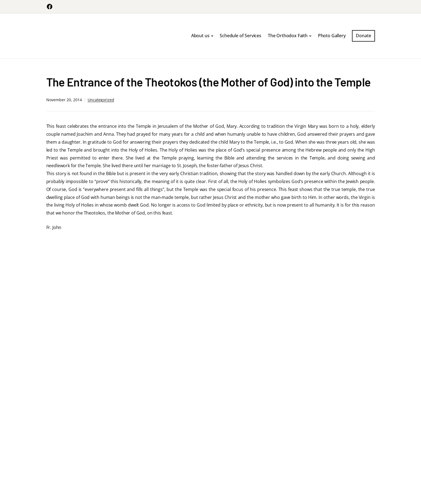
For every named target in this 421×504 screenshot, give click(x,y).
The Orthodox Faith (288, 36)
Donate (363, 36)
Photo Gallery (332, 36)
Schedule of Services (240, 36)
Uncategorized (101, 100)
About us (200, 36)
